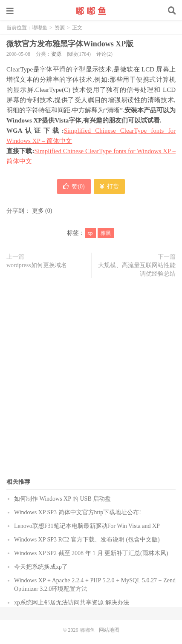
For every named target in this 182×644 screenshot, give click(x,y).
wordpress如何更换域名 (37, 265)
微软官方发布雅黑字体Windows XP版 (70, 44)
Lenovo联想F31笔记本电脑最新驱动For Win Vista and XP (87, 526)
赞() (74, 187)
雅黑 (106, 233)
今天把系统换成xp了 (41, 567)
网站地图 (109, 630)
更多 (38, 211)
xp (90, 233)
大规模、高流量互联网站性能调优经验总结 (137, 269)
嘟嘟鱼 (91, 11)
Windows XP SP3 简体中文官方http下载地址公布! (78, 512)
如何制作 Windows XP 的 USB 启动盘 (62, 499)
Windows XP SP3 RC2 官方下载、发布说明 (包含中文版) (87, 540)
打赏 (109, 187)
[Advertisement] (91, 382)
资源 (60, 28)
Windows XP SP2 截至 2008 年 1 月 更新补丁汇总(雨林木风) (91, 553)
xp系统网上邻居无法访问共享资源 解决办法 (72, 603)
